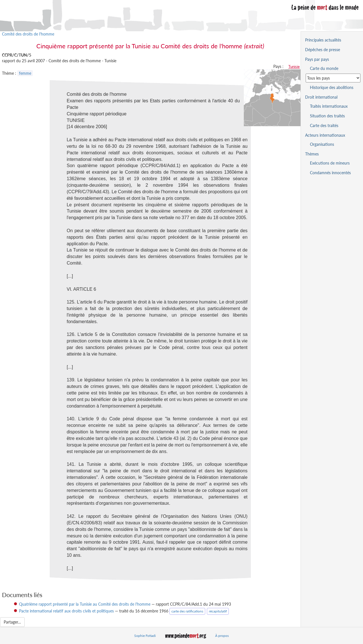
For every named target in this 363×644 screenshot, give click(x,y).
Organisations (322, 144)
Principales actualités (323, 40)
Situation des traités (327, 116)
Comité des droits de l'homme (28, 34)
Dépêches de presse (323, 50)
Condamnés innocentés (330, 173)
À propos (222, 636)
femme (25, 73)
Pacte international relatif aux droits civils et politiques (66, 611)
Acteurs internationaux (325, 135)
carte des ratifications (187, 611)
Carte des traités (324, 125)
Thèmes (312, 154)
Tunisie (294, 67)
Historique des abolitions (332, 87)
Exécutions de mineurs (330, 163)
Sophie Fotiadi (145, 636)
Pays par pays (317, 59)
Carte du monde (324, 68)
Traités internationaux (329, 106)
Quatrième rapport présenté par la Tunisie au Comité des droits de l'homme (85, 604)
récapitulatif (218, 611)
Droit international (321, 97)
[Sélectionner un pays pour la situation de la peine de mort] (333, 78)
